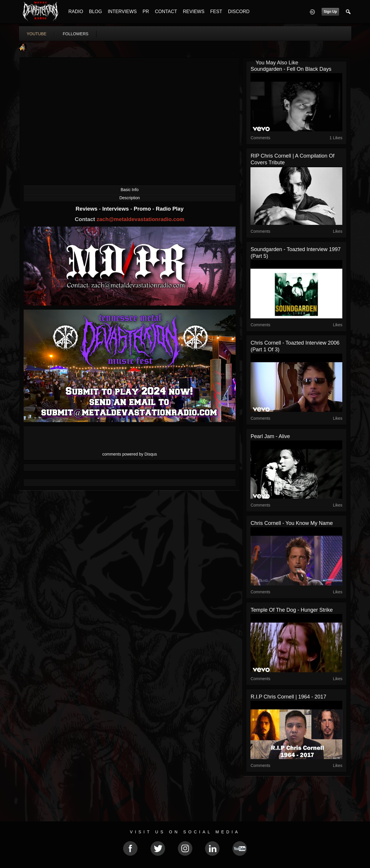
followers (76, 34)
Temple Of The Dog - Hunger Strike (292, 610)
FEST (216, 12)
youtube (37, 34)
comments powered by (130, 454)
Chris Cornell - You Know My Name (292, 523)
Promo (143, 209)
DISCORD (239, 12)
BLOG (95, 12)
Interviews (116, 209)
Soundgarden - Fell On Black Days (291, 69)
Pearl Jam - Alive (270, 436)
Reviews (87, 209)
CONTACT (166, 12)
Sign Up (330, 12)
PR (146, 12)
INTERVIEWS (122, 12)
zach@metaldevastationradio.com (140, 219)
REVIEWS (194, 12)
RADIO (76, 12)
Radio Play (170, 209)
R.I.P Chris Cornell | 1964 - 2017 (288, 697)
